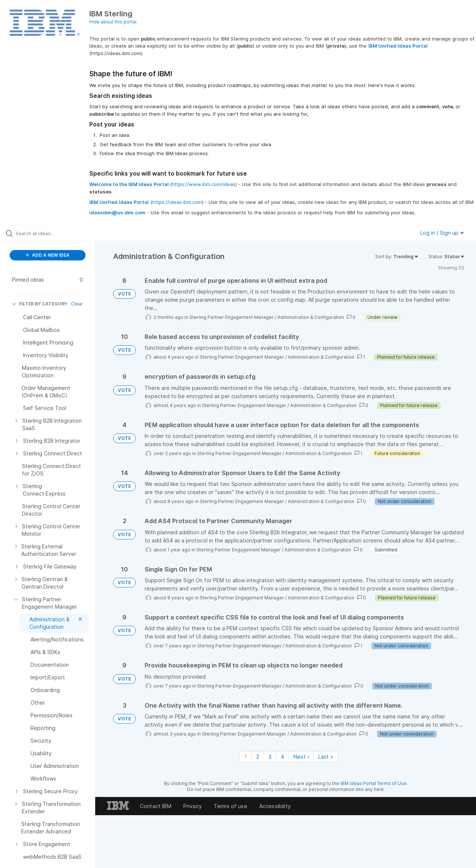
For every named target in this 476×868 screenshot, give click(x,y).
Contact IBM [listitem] (156, 806)
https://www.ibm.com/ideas (204, 184)
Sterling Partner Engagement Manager (231, 317)
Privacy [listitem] (193, 806)
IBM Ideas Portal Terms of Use (373, 783)
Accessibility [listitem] (275, 806)
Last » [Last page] (326, 757)
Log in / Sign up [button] (442, 233)
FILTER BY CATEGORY (40, 304)
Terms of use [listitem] (231, 806)
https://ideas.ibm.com (177, 202)
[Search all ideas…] (57, 233)
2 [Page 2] (258, 757)
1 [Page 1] (246, 757)
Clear (77, 304)
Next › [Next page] (301, 757)
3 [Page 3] (270, 757)
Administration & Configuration (311, 317)
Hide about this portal (113, 22)
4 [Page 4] (282, 757)
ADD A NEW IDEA (48, 255)
